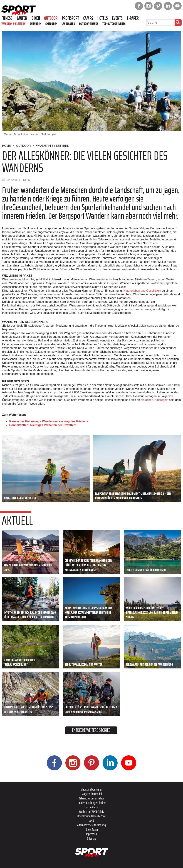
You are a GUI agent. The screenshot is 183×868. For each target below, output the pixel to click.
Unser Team (92, 829)
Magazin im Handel (92, 794)
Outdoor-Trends (89, 24)
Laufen (22, 18)
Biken (36, 18)
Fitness (7, 18)
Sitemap (92, 838)
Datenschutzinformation (91, 798)
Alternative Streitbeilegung (91, 825)
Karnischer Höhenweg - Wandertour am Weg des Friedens (49, 421)
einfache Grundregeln (155, 400)
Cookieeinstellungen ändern (91, 803)
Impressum (91, 834)
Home (6, 146)
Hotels (103, 18)
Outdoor (51, 18)
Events (117, 18)
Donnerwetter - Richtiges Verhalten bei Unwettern (43, 425)
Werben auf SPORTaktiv (92, 812)
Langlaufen (68, 24)
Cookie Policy (91, 807)
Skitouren (51, 24)
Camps (88, 18)
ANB (92, 821)
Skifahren (35, 24)
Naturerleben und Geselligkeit (142, 291)
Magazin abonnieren (91, 789)
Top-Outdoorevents (114, 24)
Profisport (70, 18)
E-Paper (133, 18)
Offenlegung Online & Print (91, 816)
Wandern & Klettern (13, 24)
